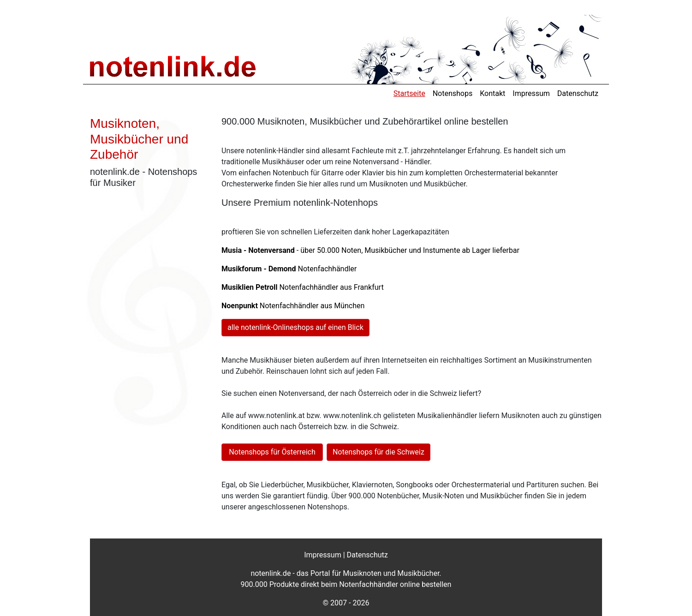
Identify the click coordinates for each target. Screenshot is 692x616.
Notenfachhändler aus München (293, 306)
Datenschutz (578, 93)
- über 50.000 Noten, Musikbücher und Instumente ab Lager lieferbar (370, 250)
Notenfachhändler (289, 269)
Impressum (531, 93)
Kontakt (492, 93)
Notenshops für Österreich (272, 452)
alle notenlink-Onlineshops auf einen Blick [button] (295, 327)
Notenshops (453, 93)
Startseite (409, 93)
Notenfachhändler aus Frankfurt (303, 287)
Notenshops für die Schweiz (379, 452)
